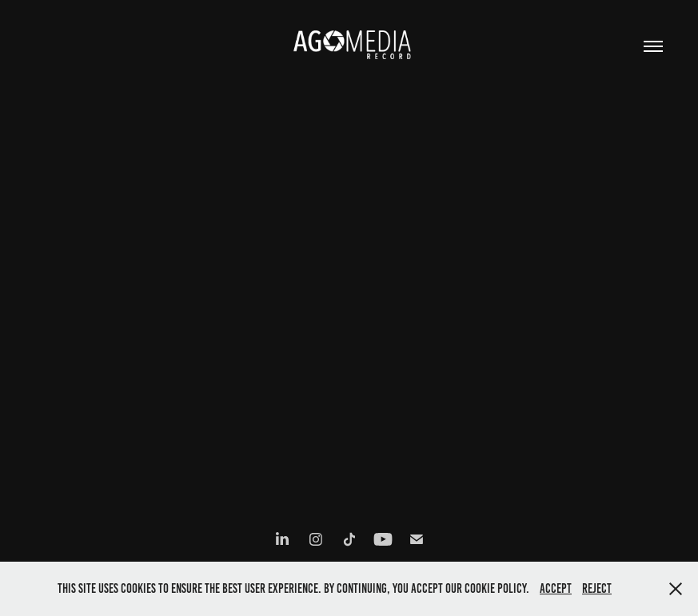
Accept (556, 588)
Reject (597, 588)
